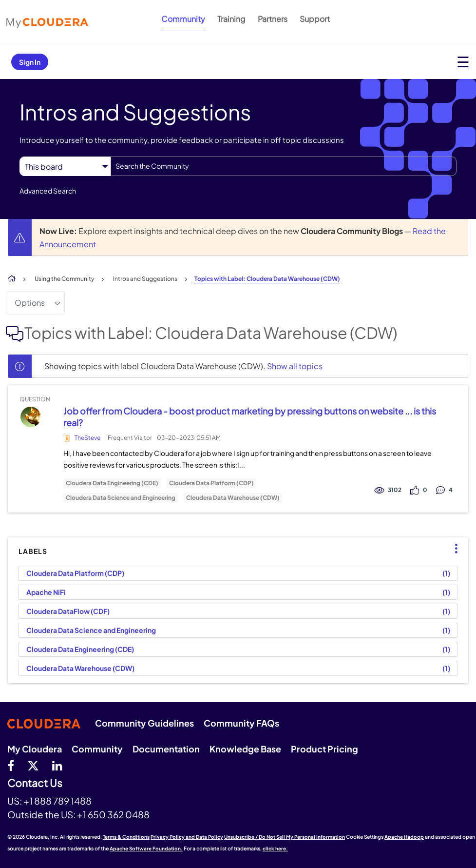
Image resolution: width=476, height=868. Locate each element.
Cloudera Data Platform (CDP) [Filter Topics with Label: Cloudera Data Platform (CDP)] (75, 573)
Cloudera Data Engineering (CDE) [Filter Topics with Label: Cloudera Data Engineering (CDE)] (80, 649)
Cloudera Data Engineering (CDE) (112, 483)
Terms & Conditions (126, 837)
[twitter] (33, 765)
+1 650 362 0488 (113, 814)
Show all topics (295, 366)
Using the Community (64, 279)
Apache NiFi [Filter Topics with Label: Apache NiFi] (46, 592)
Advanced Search (48, 191)
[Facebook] (11, 765)
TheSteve (87, 438)
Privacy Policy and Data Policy (187, 837)
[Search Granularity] (65, 167)
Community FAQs (241, 723)
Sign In (30, 62)
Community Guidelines (144, 723)
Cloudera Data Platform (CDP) (211, 483)
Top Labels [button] (451, 549)
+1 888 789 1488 (57, 801)
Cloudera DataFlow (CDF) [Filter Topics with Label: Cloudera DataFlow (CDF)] (68, 611)
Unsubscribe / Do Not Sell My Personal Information (285, 837)
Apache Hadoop (404, 837)
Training (231, 19)
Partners (273, 19)
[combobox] (284, 166)
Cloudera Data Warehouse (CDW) (233, 498)
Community (183, 19)
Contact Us (35, 783)
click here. (275, 848)
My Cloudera (35, 749)
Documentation (166, 749)
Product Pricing (324, 749)
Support (315, 19)
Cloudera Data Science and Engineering (121, 498)
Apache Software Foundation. (146, 848)
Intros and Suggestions (145, 279)
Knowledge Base (245, 749)
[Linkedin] (57, 765)
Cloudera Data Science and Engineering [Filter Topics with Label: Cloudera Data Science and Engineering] (91, 630)
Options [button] (30, 303)
